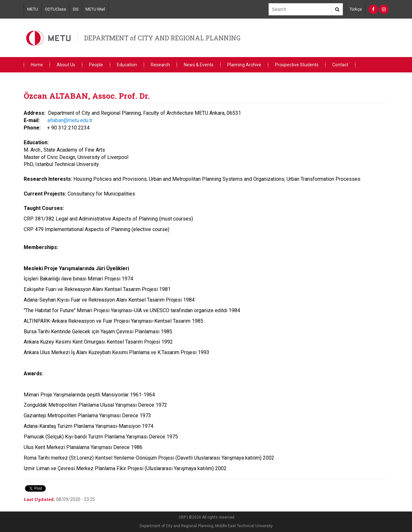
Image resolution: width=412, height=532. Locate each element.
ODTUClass (55, 9)
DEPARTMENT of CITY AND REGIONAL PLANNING (162, 38)
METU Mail (95, 9)
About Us (66, 65)
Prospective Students (297, 65)
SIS (76, 9)
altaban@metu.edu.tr (70, 120)
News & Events (199, 65)
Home (37, 65)
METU (33, 9)
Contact (340, 65)
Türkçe (356, 9)
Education (127, 65)
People (96, 65)
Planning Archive (244, 65)
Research (160, 65)
